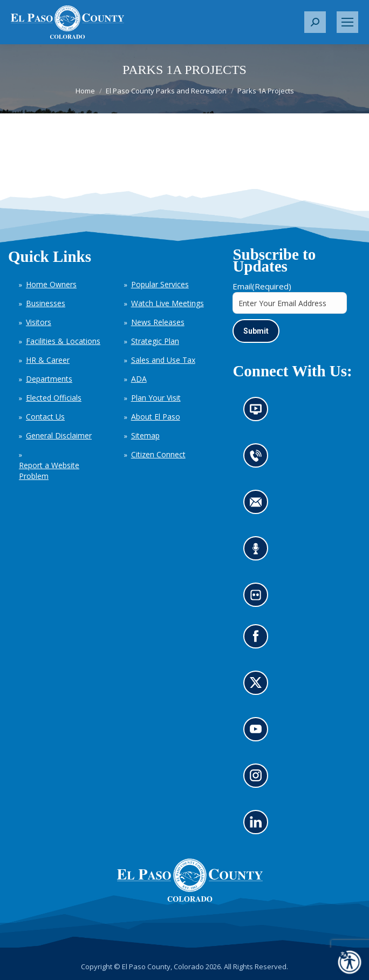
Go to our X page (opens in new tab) (258, 686)
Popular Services (160, 284)
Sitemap (145, 435)
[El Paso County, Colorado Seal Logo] (190, 880)
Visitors (39, 322)
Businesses (46, 303)
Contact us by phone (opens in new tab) (258, 459)
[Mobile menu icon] (347, 22)
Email (262, 286)
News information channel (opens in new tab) (259, 413)
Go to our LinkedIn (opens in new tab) (258, 826)
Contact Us (45, 417)
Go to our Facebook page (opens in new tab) (258, 640)
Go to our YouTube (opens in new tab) (258, 733)
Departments (49, 379)
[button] (315, 22)
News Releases (158, 322)
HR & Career (48, 360)
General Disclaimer (59, 435)
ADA (139, 379)
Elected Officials (54, 398)
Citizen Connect (158, 454)
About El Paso (156, 417)
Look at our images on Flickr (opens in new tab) (259, 599)
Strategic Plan (155, 341)
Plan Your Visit (156, 398)
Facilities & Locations (63, 341)
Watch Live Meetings (168, 303)
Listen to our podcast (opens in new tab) (258, 552)
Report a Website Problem (49, 471)
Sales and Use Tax (163, 360)
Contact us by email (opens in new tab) (259, 506)
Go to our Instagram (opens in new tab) (259, 779)
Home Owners (51, 284)
